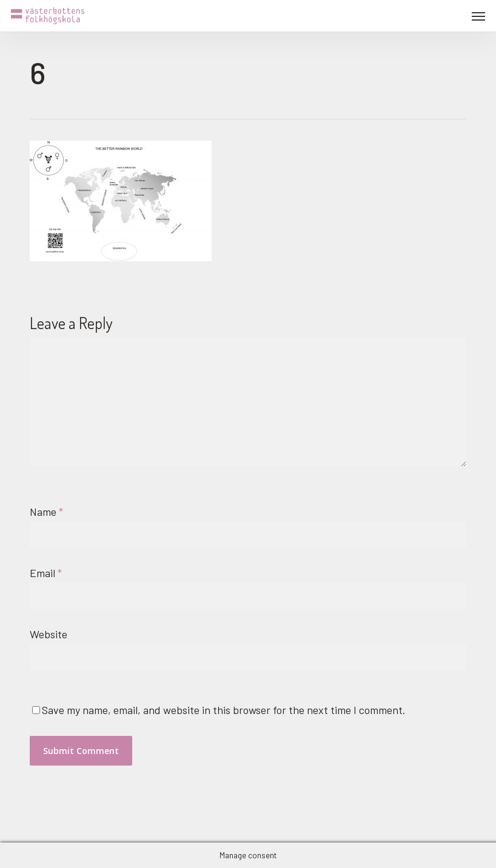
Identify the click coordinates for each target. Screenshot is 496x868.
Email (46, 573)
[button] (478, 16)
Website (49, 634)
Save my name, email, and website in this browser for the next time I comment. (224, 710)
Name (46, 512)
